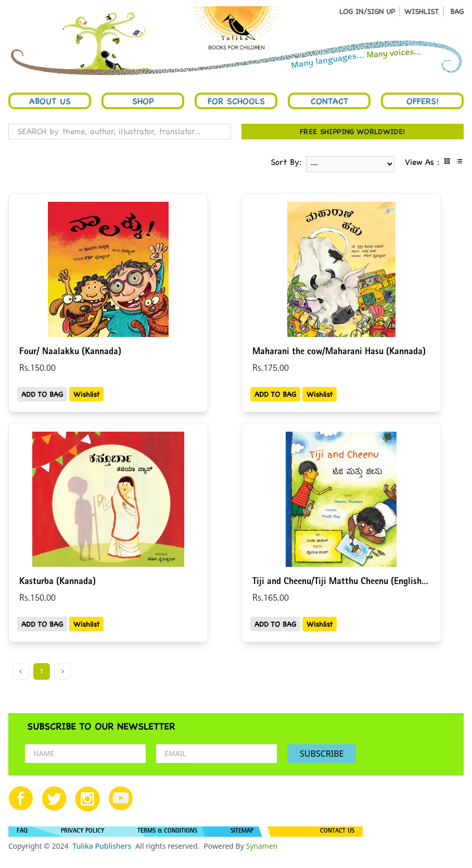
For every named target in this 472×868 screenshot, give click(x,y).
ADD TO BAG (42, 394)
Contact (329, 101)
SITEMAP (242, 832)
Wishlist (86, 394)
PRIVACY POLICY (82, 832)
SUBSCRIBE (322, 754)
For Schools (236, 101)
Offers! (423, 101)
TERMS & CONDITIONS (167, 832)
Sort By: (286, 162)
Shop (143, 101)
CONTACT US (337, 832)
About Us (50, 101)
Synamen (261, 846)
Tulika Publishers (102, 846)
